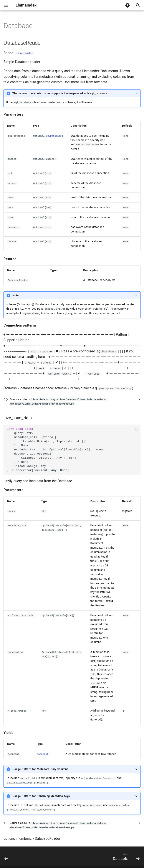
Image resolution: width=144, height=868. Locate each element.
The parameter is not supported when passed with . (60, 93)
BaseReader (25, 53)
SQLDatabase (54, 135)
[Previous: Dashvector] (7, 858)
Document (41, 470)
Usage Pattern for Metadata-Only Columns (40, 769)
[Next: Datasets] (125, 858)
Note (16, 295)
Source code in (58, 401)
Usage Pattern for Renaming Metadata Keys (41, 796)
